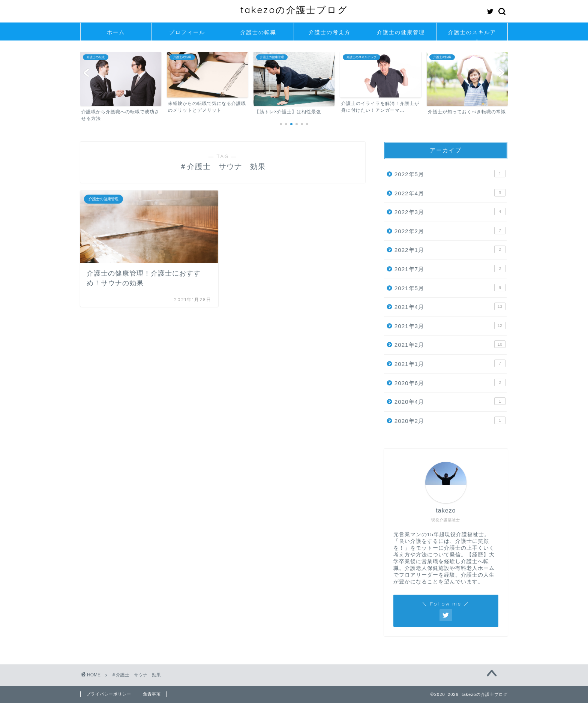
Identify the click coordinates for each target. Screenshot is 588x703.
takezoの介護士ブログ (294, 10)
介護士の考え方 (330, 32)
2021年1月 (450, 363)
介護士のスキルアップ (472, 35)
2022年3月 (450, 211)
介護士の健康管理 (401, 32)
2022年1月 (450, 249)
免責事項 (152, 694)
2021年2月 (450, 344)
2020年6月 (450, 382)
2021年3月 (450, 325)
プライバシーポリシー (109, 694)
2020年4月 (450, 401)
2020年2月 (450, 420)
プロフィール (187, 32)
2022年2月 (450, 231)
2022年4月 (450, 193)
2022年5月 (450, 174)
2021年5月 (450, 288)
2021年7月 (450, 268)
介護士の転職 (258, 32)
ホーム (116, 32)
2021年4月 (450, 306)
